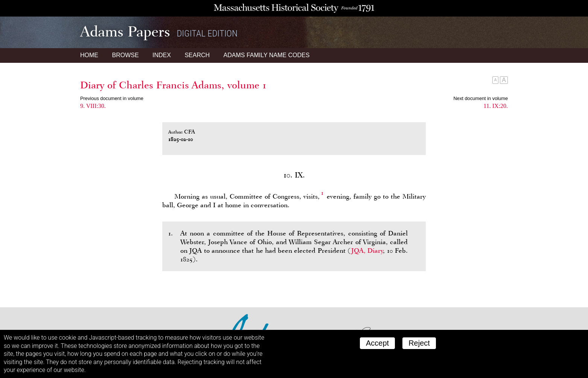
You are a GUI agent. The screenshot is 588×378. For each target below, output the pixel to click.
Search (197, 55)
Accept (377, 343)
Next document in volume (481, 98)
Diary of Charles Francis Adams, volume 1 (173, 85)
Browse (125, 55)
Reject (419, 343)
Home (89, 55)
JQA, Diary (367, 250)
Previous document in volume (112, 98)
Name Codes (267, 55)
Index (162, 55)
